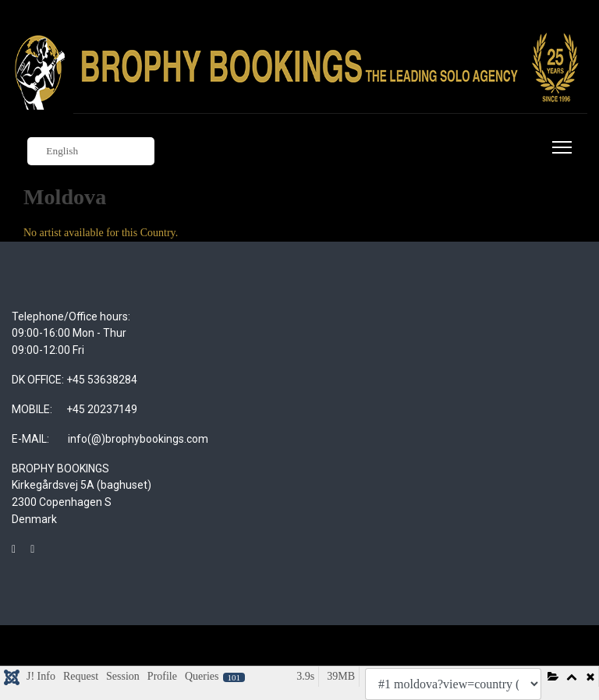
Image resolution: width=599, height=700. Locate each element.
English (55, 152)
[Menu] (559, 157)
